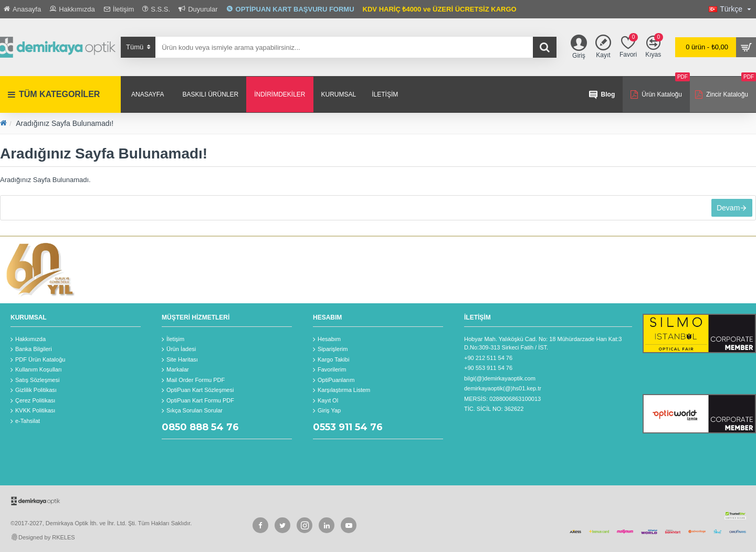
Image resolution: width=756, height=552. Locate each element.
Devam (726, 210)
